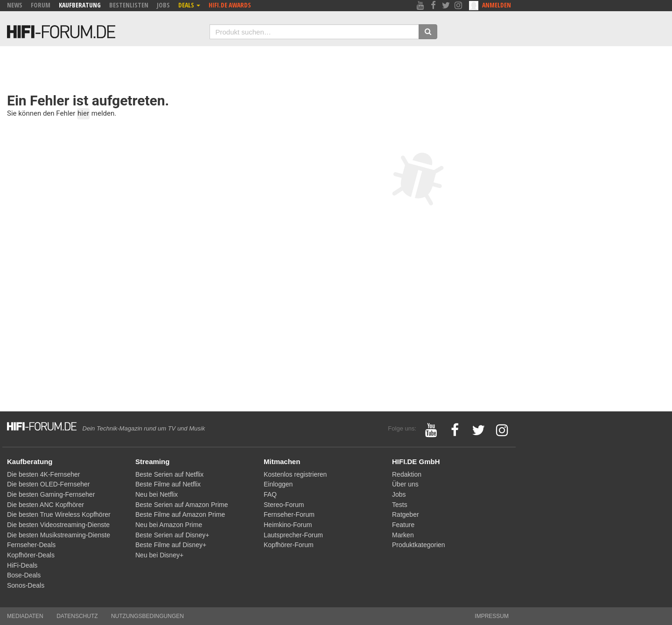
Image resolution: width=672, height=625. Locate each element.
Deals (189, 5)
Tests (400, 505)
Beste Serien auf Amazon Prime (182, 505)
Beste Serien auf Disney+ (172, 535)
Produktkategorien (419, 545)
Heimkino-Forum (288, 525)
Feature (403, 525)
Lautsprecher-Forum (293, 535)
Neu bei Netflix (157, 494)
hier (83, 113)
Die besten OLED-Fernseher (48, 484)
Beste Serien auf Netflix (169, 474)
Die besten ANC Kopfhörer (45, 505)
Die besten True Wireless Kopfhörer (59, 514)
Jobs (163, 5)
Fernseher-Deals (31, 545)
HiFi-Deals (22, 565)
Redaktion (407, 474)
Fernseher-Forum (289, 514)
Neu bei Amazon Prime (169, 525)
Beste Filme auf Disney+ (171, 545)
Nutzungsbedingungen (147, 616)
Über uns (405, 484)
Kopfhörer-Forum (289, 545)
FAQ (270, 494)
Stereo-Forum (284, 505)
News (15, 5)
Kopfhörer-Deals (31, 555)
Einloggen (278, 484)
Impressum (492, 616)
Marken (403, 535)
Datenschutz (77, 616)
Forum (41, 5)
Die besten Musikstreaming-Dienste (59, 535)
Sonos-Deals (26, 585)
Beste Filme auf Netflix (168, 484)
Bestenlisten (129, 5)
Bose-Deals (24, 575)
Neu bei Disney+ (159, 555)
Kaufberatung (80, 5)
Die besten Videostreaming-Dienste (58, 525)
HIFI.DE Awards (230, 5)
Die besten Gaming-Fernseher (51, 494)
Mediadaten (25, 616)
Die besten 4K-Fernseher (43, 474)
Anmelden (497, 5)
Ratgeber (406, 514)
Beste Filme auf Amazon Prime (180, 514)
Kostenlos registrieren (295, 474)
